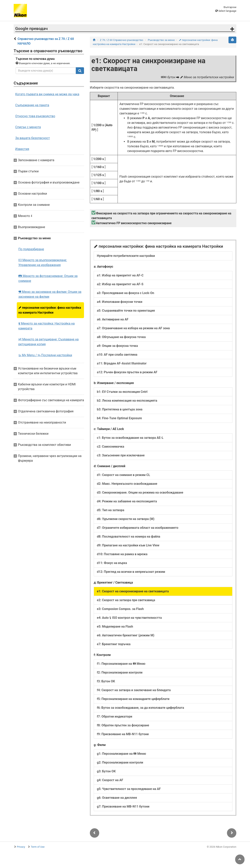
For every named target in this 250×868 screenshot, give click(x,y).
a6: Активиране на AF (113, 319)
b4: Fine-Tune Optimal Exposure (119, 418)
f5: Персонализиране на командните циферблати (133, 699)
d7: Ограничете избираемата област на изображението (138, 528)
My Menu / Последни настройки (45, 355)
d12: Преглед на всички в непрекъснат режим (131, 572)
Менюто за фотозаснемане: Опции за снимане (48, 278)
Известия (22, 149)
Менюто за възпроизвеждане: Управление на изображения (43, 263)
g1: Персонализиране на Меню (121, 754)
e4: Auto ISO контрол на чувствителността (129, 618)
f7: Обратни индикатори (115, 716)
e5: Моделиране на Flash (115, 626)
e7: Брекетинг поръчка (114, 644)
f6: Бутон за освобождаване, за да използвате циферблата (140, 708)
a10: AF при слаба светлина (117, 355)
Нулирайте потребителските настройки (126, 256)
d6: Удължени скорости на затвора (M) (126, 519)
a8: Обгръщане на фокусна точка (121, 337)
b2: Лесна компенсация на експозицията (127, 401)
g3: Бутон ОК (106, 771)
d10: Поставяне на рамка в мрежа (122, 554)
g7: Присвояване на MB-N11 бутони (123, 806)
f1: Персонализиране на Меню (121, 664)
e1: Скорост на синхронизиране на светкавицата (133, 591)
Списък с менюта (28, 127)
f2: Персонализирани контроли (120, 672)
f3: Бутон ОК (106, 681)
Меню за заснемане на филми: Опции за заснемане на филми (50, 294)
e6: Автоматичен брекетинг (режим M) (126, 635)
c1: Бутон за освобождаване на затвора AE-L (130, 438)
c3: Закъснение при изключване (121, 455)
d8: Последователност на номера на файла (129, 537)
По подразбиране (31, 249)
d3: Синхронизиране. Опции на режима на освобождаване (140, 492)
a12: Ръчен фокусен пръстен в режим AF (127, 372)
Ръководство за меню (161, 40)
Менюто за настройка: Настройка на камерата (46, 326)
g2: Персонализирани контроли (120, 762)
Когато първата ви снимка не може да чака (47, 94)
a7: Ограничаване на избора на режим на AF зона (133, 328)
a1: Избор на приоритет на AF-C (120, 275)
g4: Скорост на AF (110, 780)
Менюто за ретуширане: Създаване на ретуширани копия (48, 342)
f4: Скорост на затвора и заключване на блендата (134, 690)
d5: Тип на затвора (111, 510)
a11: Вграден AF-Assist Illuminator (122, 363)
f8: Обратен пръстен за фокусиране (123, 725)
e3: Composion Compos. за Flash (120, 609)
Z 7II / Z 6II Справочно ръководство (122, 40)
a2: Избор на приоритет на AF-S (120, 284)
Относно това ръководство (35, 116)
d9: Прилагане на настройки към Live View (128, 545)
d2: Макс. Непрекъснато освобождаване (127, 484)
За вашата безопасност (33, 138)
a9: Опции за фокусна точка (117, 346)
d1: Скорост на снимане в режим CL (123, 475)
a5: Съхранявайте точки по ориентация (126, 311)
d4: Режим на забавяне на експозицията (127, 501)
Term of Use (38, 847)
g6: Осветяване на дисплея (117, 798)
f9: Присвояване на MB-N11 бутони (123, 734)
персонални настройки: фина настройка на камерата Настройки (50, 310)
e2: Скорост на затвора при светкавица (126, 600)
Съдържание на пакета (32, 105)
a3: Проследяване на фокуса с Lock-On (125, 293)
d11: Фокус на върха (112, 563)
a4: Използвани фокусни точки (120, 302)
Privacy (21, 847)
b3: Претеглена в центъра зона (120, 409)
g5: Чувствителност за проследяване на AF (129, 789)
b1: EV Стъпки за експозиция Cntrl (122, 392)
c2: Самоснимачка (111, 447)
